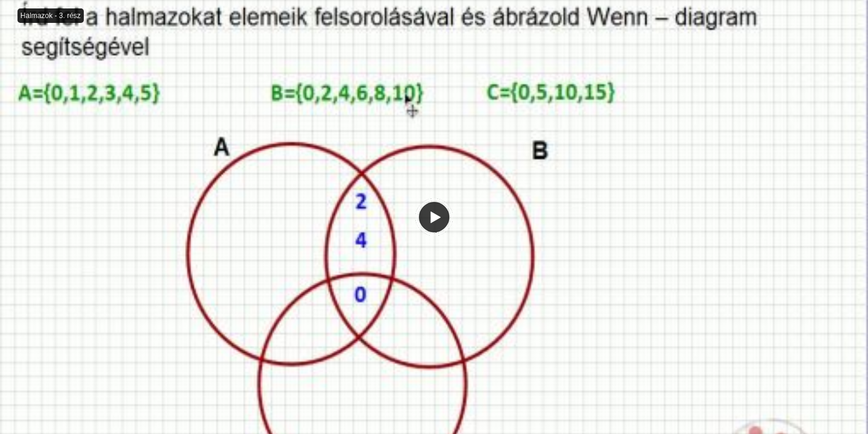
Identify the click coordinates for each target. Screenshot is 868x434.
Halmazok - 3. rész (51, 16)
